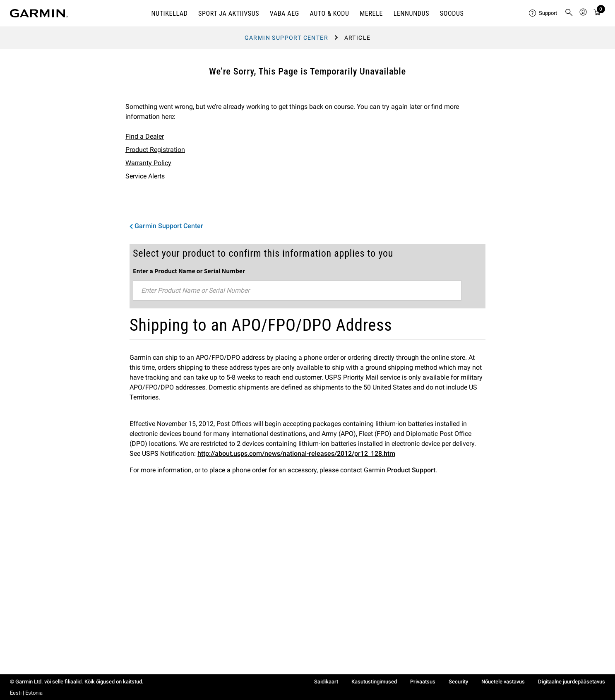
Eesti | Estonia (26, 693)
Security (458, 682)
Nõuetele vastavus (503, 682)
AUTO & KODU (329, 13)
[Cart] (597, 13)
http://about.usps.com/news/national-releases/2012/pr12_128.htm (296, 453)
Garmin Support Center (286, 38)
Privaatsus (423, 682)
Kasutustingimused (374, 682)
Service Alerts (145, 176)
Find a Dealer (145, 136)
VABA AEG (285, 13)
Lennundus (411, 13)
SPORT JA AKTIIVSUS (229, 13)
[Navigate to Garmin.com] (39, 13)
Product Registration (155, 150)
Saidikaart (326, 682)
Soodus (452, 13)
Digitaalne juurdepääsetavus (572, 682)
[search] (569, 13)
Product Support (411, 470)
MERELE (371, 13)
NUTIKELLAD (169, 13)
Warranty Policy (148, 163)
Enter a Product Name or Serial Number (189, 271)
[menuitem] (543, 13)
